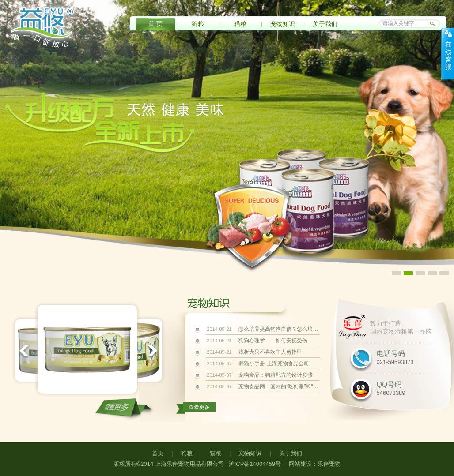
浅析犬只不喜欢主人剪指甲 (270, 352)
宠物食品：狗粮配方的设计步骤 (276, 375)
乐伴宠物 (329, 464)
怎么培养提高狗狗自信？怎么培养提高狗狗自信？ (278, 329)
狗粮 (198, 24)
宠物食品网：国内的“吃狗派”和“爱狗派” (278, 386)
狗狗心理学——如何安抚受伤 (273, 341)
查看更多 (199, 407)
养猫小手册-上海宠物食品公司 (274, 364)
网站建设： (303, 464)
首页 (158, 453)
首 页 (155, 24)
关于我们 (325, 24)
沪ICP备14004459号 (254, 464)
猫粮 (240, 24)
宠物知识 (283, 24)
